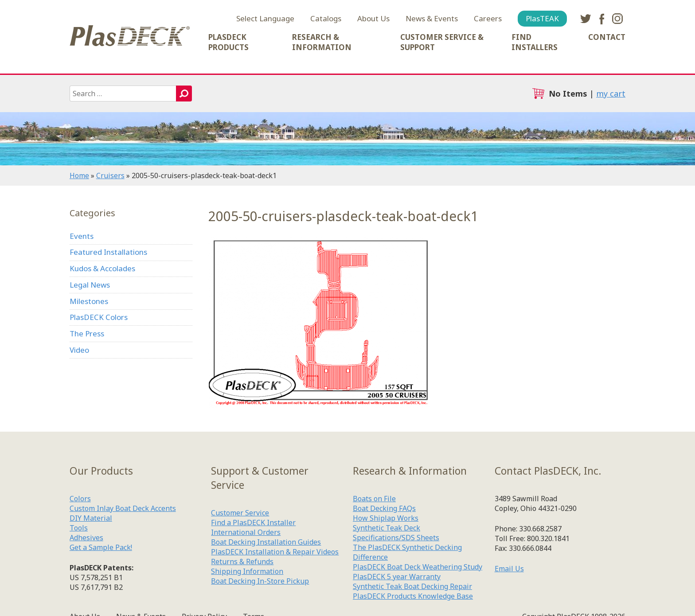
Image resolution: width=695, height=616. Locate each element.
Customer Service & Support (442, 42)
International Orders (246, 532)
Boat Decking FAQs (384, 508)
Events (82, 236)
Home (79, 175)
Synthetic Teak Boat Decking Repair (412, 586)
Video (79, 350)
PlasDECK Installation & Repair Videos (275, 552)
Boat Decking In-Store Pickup (260, 581)
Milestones (89, 301)
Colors (80, 499)
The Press (87, 333)
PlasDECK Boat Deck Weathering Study (418, 567)
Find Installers (535, 42)
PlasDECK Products (228, 42)
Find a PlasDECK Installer (253, 522)
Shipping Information (247, 571)
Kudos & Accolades (102, 268)
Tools (79, 528)
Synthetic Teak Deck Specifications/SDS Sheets (396, 533)
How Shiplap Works (386, 518)
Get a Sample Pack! (101, 547)
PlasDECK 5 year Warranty (397, 577)
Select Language (265, 18)
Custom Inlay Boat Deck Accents (123, 508)
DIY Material (91, 518)
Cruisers (110, 175)
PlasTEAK (542, 18)
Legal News (90, 285)
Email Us (509, 569)
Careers (488, 18)
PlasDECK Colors (99, 317)
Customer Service (240, 513)
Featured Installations (108, 252)
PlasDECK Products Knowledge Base (413, 596)
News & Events (432, 18)
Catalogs (326, 18)
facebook (601, 19)
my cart (611, 94)
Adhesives (86, 538)
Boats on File (374, 499)
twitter (586, 19)
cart (538, 94)
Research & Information (322, 42)
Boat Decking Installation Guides (266, 542)
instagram (617, 19)
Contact (607, 37)
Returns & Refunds (242, 561)
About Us (373, 18)
